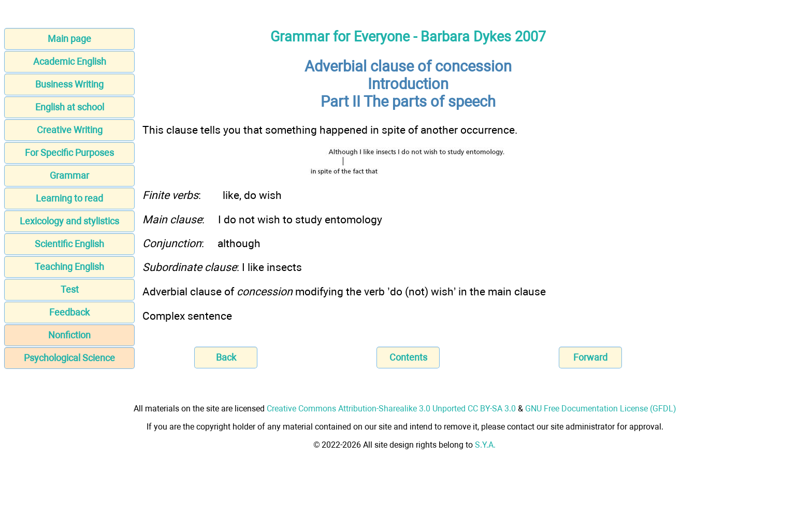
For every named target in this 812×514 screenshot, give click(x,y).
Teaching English (69, 267)
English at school (70, 107)
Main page (69, 39)
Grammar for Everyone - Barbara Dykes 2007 (408, 37)
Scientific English (69, 244)
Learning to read (69, 198)
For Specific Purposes (69, 153)
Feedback (69, 312)
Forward (590, 357)
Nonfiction (69, 335)
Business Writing (69, 84)
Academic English (70, 61)
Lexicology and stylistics (69, 221)
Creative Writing (70, 130)
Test (70, 289)
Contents (408, 357)
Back (226, 357)
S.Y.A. (485, 445)
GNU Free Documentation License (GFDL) (601, 409)
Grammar (69, 175)
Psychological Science (69, 358)
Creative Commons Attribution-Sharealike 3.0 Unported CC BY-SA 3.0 (391, 409)
